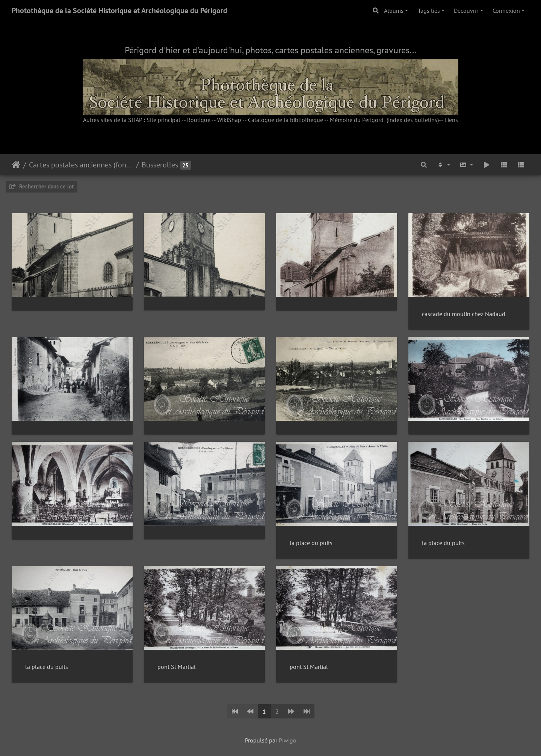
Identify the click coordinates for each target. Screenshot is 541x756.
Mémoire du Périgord (357, 120)
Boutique (199, 120)
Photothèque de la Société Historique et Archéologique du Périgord (119, 11)
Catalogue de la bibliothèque (286, 120)
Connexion (506, 11)
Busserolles (160, 165)
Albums (394, 11)
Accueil (16, 165)
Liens (451, 120)
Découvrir (466, 11)
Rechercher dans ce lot (42, 186)
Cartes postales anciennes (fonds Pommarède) (81, 165)
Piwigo (288, 740)
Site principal (163, 120)
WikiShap (229, 120)
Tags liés (429, 11)
